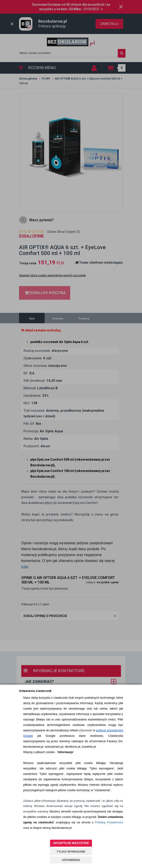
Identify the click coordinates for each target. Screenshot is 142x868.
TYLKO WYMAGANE (71, 852)
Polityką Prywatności (109, 822)
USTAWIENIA (71, 860)
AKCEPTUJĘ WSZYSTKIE (71, 843)
